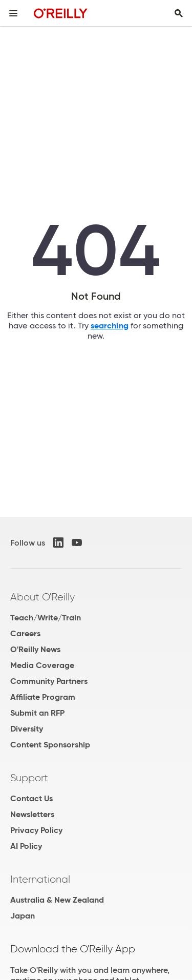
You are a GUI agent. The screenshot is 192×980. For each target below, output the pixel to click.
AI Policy (26, 846)
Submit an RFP (37, 713)
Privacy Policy (36, 830)
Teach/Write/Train (46, 618)
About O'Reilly (42, 597)
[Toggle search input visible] (179, 13)
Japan (23, 916)
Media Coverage (42, 665)
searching (110, 326)
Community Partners (49, 681)
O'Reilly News (35, 649)
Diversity (27, 729)
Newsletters (32, 814)
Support (29, 778)
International (40, 879)
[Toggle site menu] (13, 13)
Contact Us (31, 798)
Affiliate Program (43, 697)
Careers (25, 633)
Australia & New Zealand (57, 900)
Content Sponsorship (50, 745)
